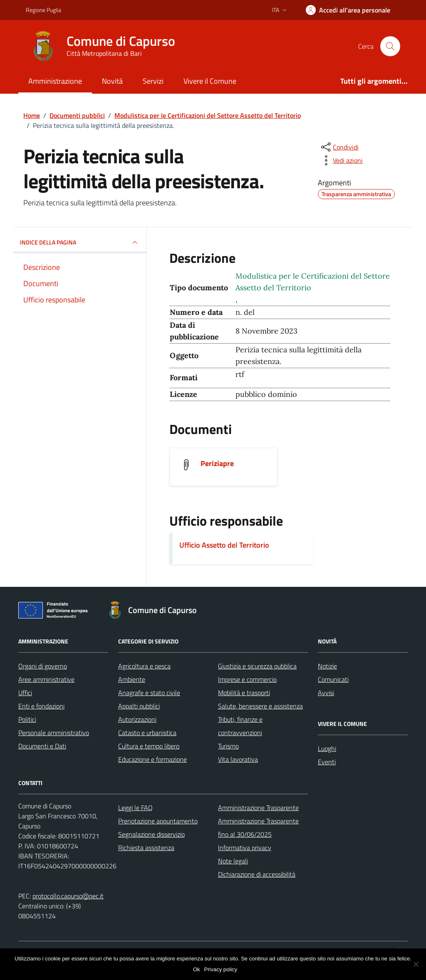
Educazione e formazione (152, 759)
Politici (27, 719)
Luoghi (327, 748)
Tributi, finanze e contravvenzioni (240, 726)
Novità (112, 81)
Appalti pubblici (139, 706)
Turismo (228, 746)
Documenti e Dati (42, 746)
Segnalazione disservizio (151, 834)
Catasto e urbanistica (147, 733)
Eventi (327, 762)
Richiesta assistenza (146, 848)
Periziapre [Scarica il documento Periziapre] (217, 464)
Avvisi (326, 693)
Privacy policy (221, 969)
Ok (197, 969)
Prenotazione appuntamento (158, 821)
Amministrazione (55, 81)
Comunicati (333, 679)
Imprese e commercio (247, 679)
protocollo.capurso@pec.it (68, 896)
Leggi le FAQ (135, 808)
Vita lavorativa (238, 759)
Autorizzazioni (137, 719)
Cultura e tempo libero (149, 746)
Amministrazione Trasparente (258, 808)
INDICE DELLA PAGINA (80, 242)
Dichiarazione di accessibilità (257, 874)
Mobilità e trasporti (244, 693)
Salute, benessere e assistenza (260, 706)
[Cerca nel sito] (390, 46)
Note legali (233, 861)
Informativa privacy (245, 848)
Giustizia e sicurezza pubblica (257, 666)
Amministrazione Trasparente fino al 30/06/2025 (258, 828)
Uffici (25, 693)
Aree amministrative (46, 679)
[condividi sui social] (339, 147)
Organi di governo (43, 666)
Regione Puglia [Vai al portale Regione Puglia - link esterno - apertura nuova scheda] (43, 10)
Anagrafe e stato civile (149, 693)
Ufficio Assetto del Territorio (224, 545)
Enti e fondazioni (41, 706)
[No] (416, 964)
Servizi (153, 81)
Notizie (327, 666)
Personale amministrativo (54, 733)
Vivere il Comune (210, 81)
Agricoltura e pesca (144, 666)
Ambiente (132, 679)
